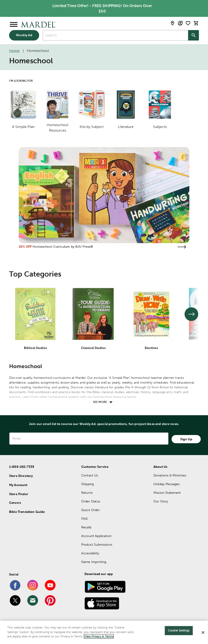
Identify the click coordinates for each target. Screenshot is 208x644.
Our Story (161, 501)
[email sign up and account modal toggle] (180, 23)
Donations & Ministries (170, 475)
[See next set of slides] (191, 314)
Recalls (86, 527)
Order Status (91, 501)
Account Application (96, 536)
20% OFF (25, 247)
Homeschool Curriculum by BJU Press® (63, 247)
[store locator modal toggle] (172, 23)
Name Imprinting (94, 562)
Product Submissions (97, 545)
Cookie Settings (179, 630)
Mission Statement (167, 493)
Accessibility (90, 553)
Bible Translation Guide (27, 512)
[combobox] (115, 35)
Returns (87, 493)
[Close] (203, 633)
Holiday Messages (166, 484)
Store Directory (21, 476)
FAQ (84, 519)
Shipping (88, 484)
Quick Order (91, 510)
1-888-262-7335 (22, 467)
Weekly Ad (24, 35)
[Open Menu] (14, 25)
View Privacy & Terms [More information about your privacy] (99, 636)
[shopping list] (188, 23)
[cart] (196, 23)
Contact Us (90, 475)
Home (14, 51)
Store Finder (19, 494)
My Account (18, 485)
